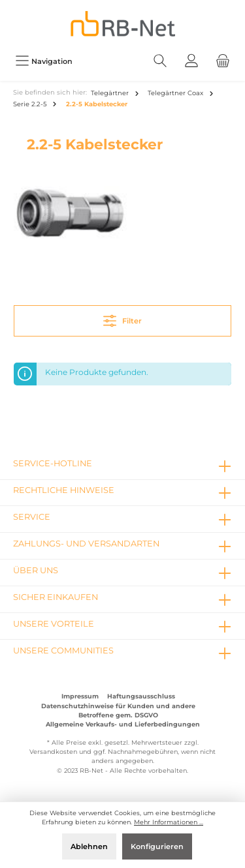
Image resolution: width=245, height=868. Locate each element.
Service (32, 517)
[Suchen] (160, 61)
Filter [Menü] (122, 318)
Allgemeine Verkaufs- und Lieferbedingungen (123, 724)
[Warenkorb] (223, 61)
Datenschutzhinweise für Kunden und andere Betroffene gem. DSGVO (118, 711)
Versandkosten (53, 752)
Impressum (80, 696)
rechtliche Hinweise (64, 490)
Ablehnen (89, 846)
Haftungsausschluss (141, 696)
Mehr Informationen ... (169, 822)
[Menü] (44, 61)
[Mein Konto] (191, 61)
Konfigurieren (157, 846)
